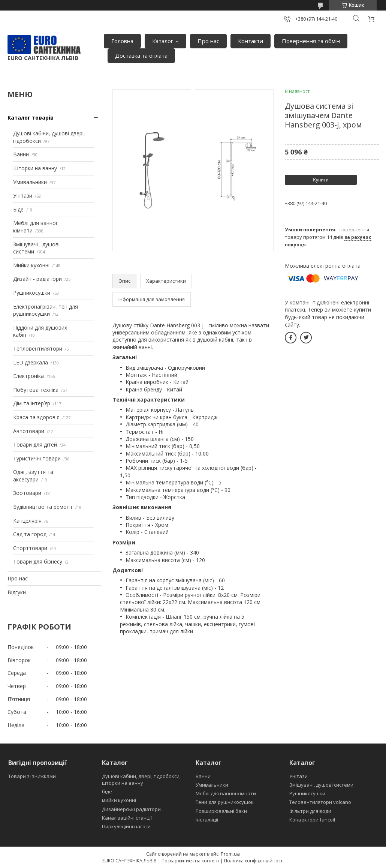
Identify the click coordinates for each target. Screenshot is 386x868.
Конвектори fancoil (312, 820)
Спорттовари (30, 548)
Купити (321, 180)
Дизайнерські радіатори (131, 809)
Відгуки (17, 592)
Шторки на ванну (35, 168)
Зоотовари (27, 493)
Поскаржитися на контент (190, 861)
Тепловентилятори (38, 349)
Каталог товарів (31, 118)
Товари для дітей (35, 444)
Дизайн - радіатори (37, 279)
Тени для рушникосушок (225, 802)
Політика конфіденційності (254, 861)
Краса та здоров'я (36, 417)
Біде (18, 209)
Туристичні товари (37, 458)
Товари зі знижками (32, 776)
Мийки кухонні (31, 265)
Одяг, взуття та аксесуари (33, 476)
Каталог (163, 41)
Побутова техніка (36, 390)
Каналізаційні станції (127, 818)
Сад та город (30, 534)
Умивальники (30, 182)
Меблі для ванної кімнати (226, 793)
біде (107, 792)
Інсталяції (207, 820)
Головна (122, 41)
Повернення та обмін (311, 41)
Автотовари (29, 431)
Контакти (251, 41)
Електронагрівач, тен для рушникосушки (46, 310)
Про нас (208, 41)
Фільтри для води (310, 811)
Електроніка (28, 376)
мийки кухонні (119, 800)
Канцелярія (27, 521)
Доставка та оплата (141, 55)
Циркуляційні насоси (126, 826)
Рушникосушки (32, 293)
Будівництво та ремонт (43, 507)
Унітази (23, 196)
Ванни (21, 154)
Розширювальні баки (221, 811)
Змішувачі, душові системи (321, 785)
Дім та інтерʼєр (32, 403)
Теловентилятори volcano (320, 802)
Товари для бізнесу (38, 561)
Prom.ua (230, 854)
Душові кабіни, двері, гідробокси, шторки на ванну (141, 780)
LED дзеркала (31, 362)
